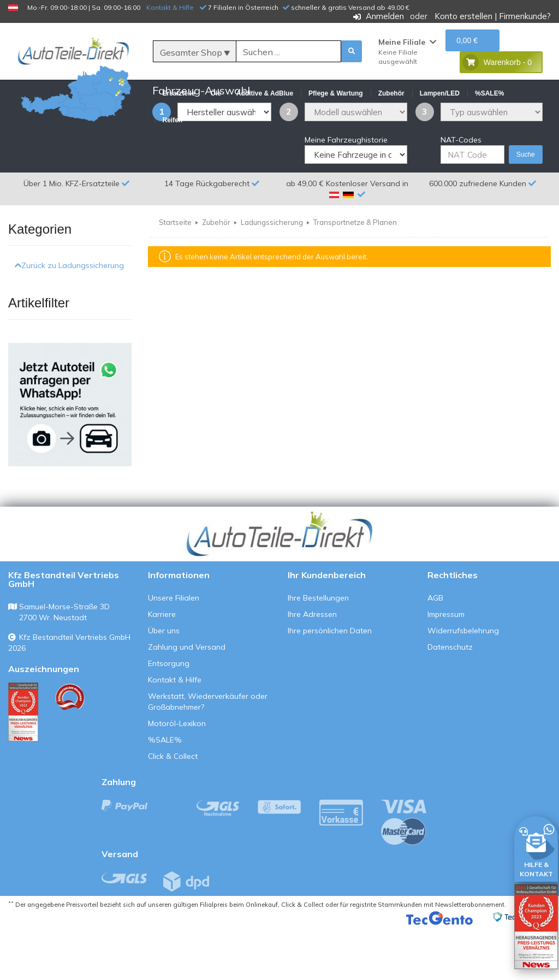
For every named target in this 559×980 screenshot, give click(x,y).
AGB (435, 650)
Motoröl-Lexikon (177, 776)
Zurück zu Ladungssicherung (69, 318)
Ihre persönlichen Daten (330, 683)
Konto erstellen (463, 16)
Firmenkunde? (525, 16)
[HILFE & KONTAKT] (536, 847)
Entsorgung (169, 716)
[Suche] (289, 52)
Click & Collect (173, 809)
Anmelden (385, 16)
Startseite (175, 275)
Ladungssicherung (272, 275)
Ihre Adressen (312, 667)
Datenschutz (450, 699)
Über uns (164, 683)
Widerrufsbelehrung (463, 683)
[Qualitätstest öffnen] (536, 926)
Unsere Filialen (174, 650)
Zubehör (216, 275)
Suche (526, 207)
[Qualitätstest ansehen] (23, 764)
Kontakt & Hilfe (170, 7)
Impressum (446, 667)
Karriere (162, 667)
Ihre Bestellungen (318, 650)
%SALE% (165, 792)
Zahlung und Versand (187, 699)
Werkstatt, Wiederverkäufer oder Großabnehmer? (208, 754)
